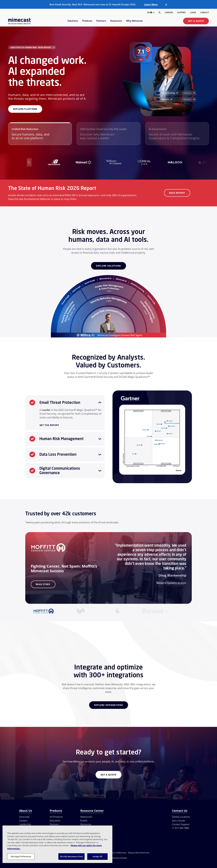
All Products (56, 817)
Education (55, 820)
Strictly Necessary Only (71, 856)
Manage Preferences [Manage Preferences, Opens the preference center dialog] (21, 856)
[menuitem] (73, 23)
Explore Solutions (108, 266)
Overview (24, 817)
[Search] (160, 13)
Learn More (151, 4)
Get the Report (49, 425)
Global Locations (181, 817)
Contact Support (181, 824)
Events (84, 820)
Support (182, 12)
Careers (169, 12)
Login (193, 12)
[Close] (166, 5)
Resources (86, 824)
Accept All (97, 856)
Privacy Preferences (117, 853)
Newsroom (86, 817)
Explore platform (25, 109)
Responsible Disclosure (139, 853)
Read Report (177, 193)
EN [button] (151, 12)
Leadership (25, 824)
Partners (54, 824)
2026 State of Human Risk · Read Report (31, 47)
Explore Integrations (109, 705)
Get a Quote (196, 21)
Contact (205, 12)
